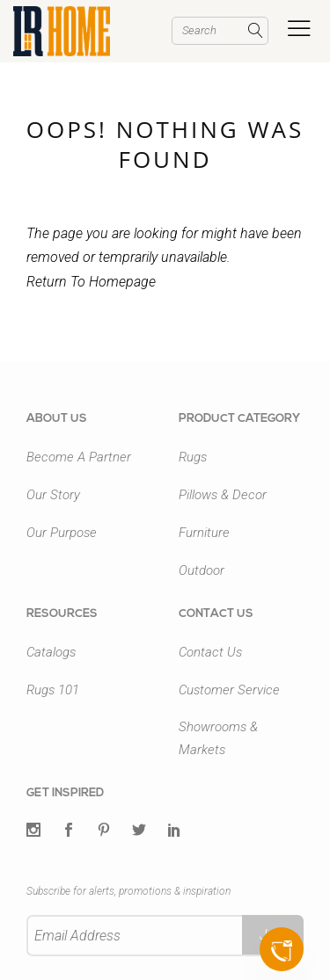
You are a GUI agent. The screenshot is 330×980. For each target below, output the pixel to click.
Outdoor (202, 570)
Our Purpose (62, 533)
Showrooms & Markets (218, 738)
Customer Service (229, 690)
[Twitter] (33, 831)
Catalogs (51, 652)
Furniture (204, 533)
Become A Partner (79, 457)
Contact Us (210, 652)
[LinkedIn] (174, 831)
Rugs (193, 457)
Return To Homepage (91, 282)
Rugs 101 (53, 690)
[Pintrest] (104, 831)
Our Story (53, 495)
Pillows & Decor (223, 495)
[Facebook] (69, 831)
